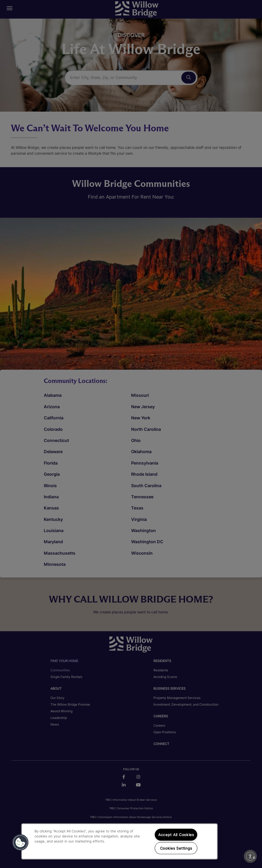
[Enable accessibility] (250, 856)
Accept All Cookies (176, 835)
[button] (20, 842)
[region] (119, 841)
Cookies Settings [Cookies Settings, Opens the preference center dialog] (176, 848)
